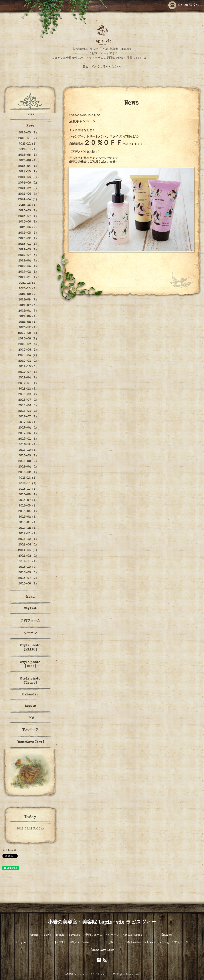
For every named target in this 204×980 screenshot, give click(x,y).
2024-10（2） (28, 172)
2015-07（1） (28, 500)
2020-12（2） (28, 328)
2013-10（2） (28, 567)
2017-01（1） (28, 439)
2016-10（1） (28, 450)
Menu (30, 597)
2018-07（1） (28, 400)
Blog (30, 718)
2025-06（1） (28, 161)
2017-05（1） (28, 422)
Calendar (30, 695)
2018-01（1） (28, 411)
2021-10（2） (28, 289)
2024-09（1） (28, 177)
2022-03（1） (28, 266)
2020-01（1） (28, 361)
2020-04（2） (28, 356)
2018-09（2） (28, 395)
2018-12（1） (28, 389)
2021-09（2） (28, 294)
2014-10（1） (28, 539)
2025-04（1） (28, 166)
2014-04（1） (28, 550)
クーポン (30, 633)
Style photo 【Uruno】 (36, 681)
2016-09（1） (28, 456)
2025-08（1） (28, 155)
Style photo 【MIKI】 (36, 665)
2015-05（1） (28, 506)
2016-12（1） (28, 445)
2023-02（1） (28, 239)
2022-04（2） (28, 261)
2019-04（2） (28, 378)
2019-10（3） (28, 367)
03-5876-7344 (185, 5)
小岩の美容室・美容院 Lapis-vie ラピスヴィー (102, 923)
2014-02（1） (28, 556)
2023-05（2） (28, 227)
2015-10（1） (28, 489)
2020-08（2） (28, 339)
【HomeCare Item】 (30, 742)
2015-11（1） (28, 484)
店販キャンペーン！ (84, 122)
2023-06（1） (28, 222)
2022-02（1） (28, 272)
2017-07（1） (28, 417)
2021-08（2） (28, 300)
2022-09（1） (28, 250)
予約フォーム (30, 621)
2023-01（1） (28, 244)
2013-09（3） (28, 573)
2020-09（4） (28, 333)
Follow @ (9, 851)
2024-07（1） (28, 189)
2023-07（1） (28, 216)
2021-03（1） (28, 317)
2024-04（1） (28, 200)
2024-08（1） (28, 183)
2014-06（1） (28, 545)
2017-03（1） (28, 434)
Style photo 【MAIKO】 (36, 648)
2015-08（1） (28, 495)
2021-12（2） (28, 283)
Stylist (30, 609)
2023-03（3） (28, 233)
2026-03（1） (28, 133)
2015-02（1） (28, 517)
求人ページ (30, 730)
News (30, 126)
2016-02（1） (28, 472)
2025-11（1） (28, 144)
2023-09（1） (28, 211)
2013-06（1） (28, 584)
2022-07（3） (28, 255)
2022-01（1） (28, 278)
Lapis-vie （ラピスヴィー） (92, 975)
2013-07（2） (28, 578)
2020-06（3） (28, 350)
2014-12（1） (28, 528)
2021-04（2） (28, 311)
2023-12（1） (28, 205)
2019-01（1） (28, 383)
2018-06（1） (28, 406)
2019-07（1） (28, 372)
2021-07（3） (28, 305)
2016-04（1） (28, 467)
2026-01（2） (28, 138)
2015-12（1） (28, 478)
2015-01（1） (28, 523)
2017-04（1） (28, 428)
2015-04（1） (28, 511)
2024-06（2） (28, 194)
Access (30, 706)
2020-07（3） (28, 344)
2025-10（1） (28, 150)
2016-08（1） (28, 461)
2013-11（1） (28, 562)
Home (30, 115)
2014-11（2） (28, 534)
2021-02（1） (28, 322)
